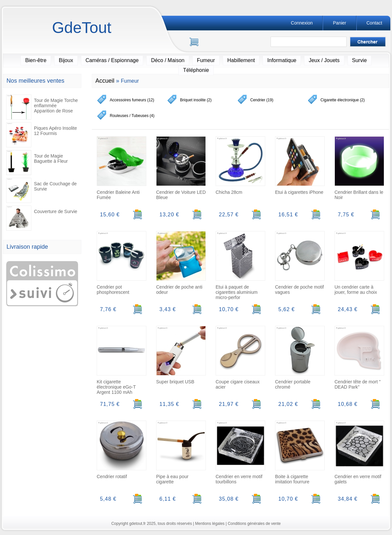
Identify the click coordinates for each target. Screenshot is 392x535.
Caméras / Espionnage (112, 60)
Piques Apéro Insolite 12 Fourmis (42, 135)
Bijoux (66, 60)
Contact (374, 23)
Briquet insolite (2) (196, 100)
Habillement (241, 60)
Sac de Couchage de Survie (41, 190)
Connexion (302, 23)
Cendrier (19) (262, 100)
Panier (339, 23)
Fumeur (206, 60)
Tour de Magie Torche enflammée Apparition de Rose (42, 107)
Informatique (282, 60)
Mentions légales (210, 524)
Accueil (105, 81)
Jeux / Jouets (324, 60)
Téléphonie (196, 70)
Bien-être (36, 60)
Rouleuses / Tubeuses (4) (132, 116)
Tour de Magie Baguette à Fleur (37, 163)
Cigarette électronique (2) (343, 100)
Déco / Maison (168, 60)
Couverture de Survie (42, 218)
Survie (359, 60)
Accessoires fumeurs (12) (132, 100)
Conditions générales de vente (254, 524)
